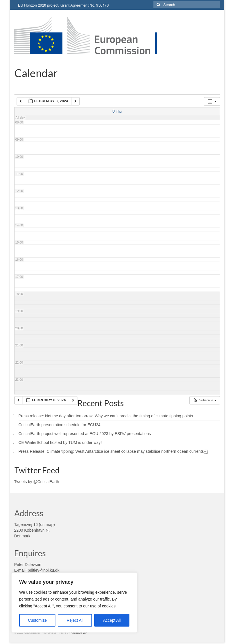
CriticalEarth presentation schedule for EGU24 (60, 425)
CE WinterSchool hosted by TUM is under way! (60, 442)
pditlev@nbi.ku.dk (44, 570)
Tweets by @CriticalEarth (37, 482)
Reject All (75, 620)
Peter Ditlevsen (28, 565)
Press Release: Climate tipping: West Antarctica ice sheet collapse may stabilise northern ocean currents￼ (113, 451)
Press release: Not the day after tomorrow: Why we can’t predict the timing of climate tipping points (106, 416)
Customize (37, 620)
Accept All (112, 620)
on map (47, 525)
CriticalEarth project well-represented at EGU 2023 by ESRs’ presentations (85, 434)
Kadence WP (79, 633)
